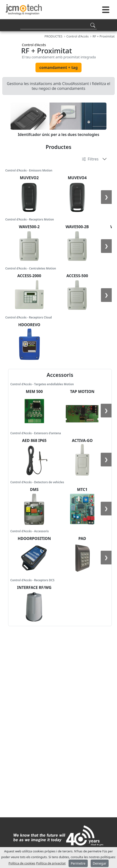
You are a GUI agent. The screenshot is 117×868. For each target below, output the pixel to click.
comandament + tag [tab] (58, 67)
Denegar (100, 863)
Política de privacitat (51, 863)
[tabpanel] (58, 119)
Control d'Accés (34, 45)
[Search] (58, 25)
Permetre (78, 863)
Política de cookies (22, 863)
